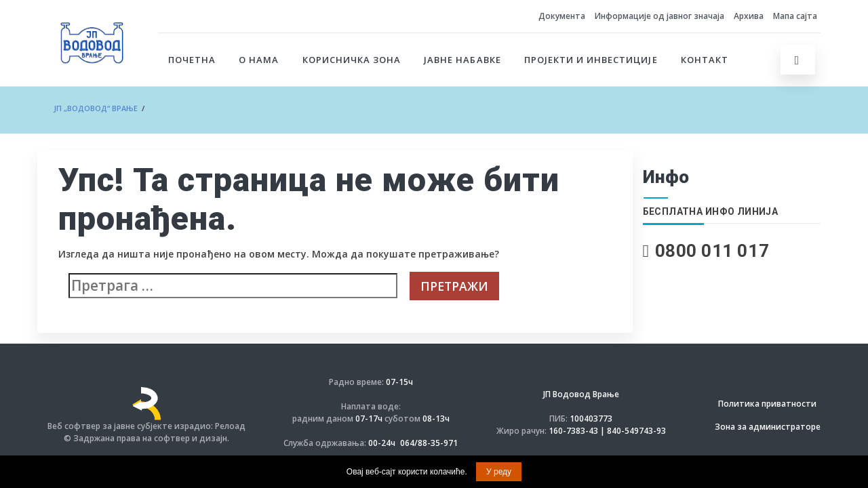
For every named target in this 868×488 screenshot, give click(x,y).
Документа (562, 16)
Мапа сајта (795, 16)
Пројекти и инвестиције (591, 60)
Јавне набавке (462, 60)
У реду (499, 472)
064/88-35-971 (429, 443)
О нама (259, 60)
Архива (749, 16)
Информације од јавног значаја (659, 16)
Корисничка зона (352, 60)
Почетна (192, 60)
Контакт (705, 60)
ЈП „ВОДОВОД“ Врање (96, 108)
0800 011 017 (712, 251)
